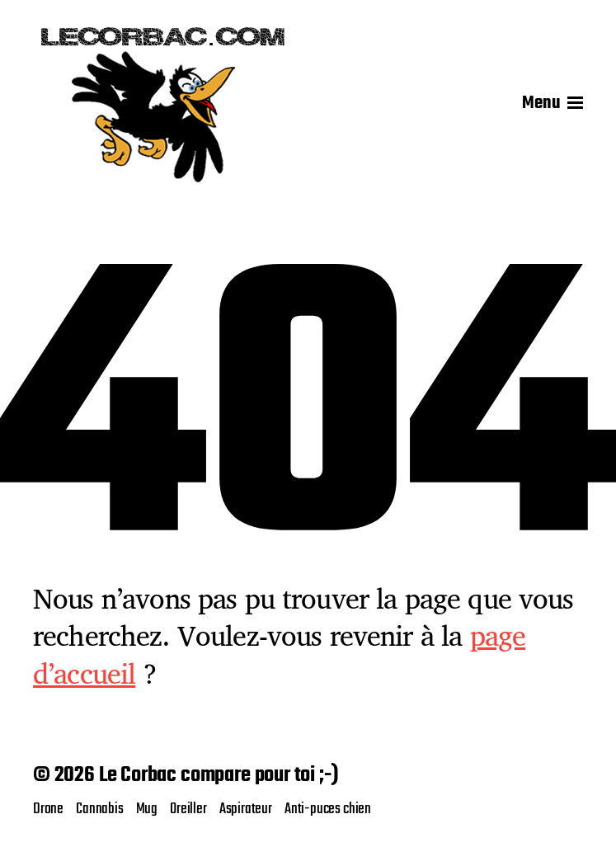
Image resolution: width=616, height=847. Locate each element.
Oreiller (188, 809)
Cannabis (100, 809)
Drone (48, 809)
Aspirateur (246, 809)
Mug (147, 809)
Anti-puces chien (328, 809)
